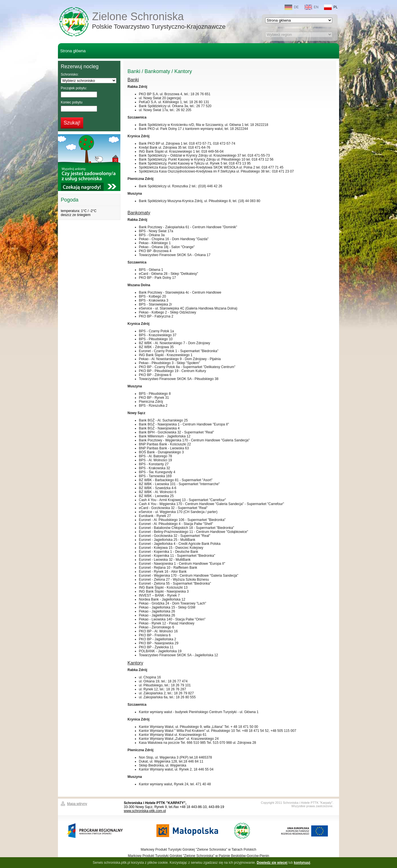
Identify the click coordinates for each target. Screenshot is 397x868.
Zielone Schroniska (159, 21)
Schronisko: (70, 74)
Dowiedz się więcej (272, 863)
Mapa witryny (77, 804)
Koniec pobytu (72, 102)
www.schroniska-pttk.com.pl (145, 811)
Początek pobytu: (74, 88)
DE (292, 7)
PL (331, 7)
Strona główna (73, 51)
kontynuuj (302, 863)
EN (312, 7)
